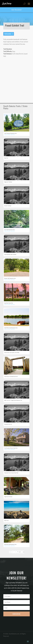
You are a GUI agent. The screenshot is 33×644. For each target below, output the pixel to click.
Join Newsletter (16, 10)
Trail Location (8, 34)
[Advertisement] (16, 77)
